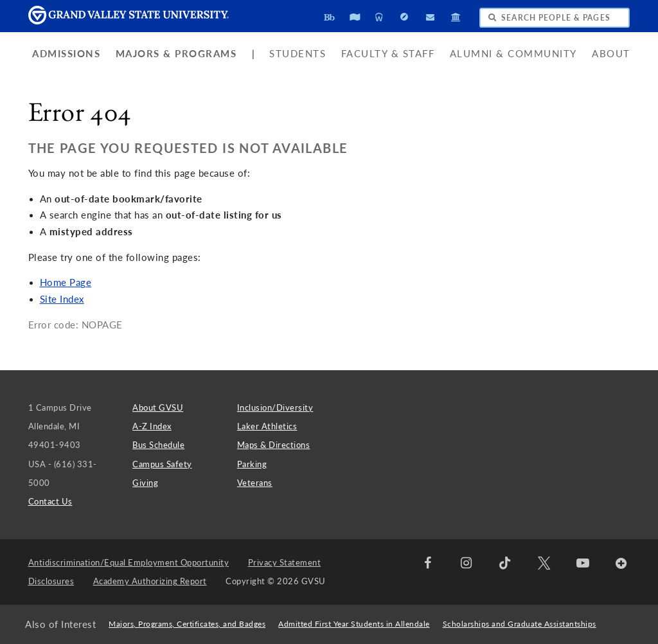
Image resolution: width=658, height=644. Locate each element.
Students (298, 54)
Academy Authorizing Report (150, 581)
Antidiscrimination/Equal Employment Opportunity (129, 562)
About (611, 54)
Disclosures (51, 581)
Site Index (62, 299)
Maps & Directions (274, 445)
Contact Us (50, 501)
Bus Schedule (158, 445)
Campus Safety (162, 464)
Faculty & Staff (388, 54)
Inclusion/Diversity (275, 407)
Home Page (66, 282)
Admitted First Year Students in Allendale (354, 624)
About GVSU (158, 407)
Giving (145, 483)
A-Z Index (152, 426)
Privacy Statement (285, 562)
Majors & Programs (176, 54)
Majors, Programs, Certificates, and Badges (187, 624)
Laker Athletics (267, 426)
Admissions (66, 54)
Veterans (255, 483)
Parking (252, 464)
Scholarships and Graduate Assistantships (520, 624)
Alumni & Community (513, 54)
